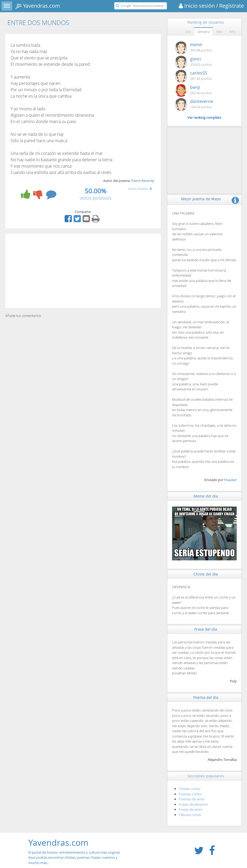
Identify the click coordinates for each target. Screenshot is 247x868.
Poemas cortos (190, 794)
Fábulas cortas (190, 815)
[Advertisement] (83, 271)
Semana (203, 32)
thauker (230, 480)
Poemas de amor (192, 799)
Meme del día (206, 496)
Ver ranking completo (204, 117)
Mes (219, 32)
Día (188, 32)
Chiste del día (206, 574)
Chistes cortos (190, 789)
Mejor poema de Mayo (201, 199)
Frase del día (206, 629)
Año (232, 32)
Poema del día (206, 697)
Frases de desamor (193, 804)
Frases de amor (191, 809)
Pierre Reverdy (143, 181)
